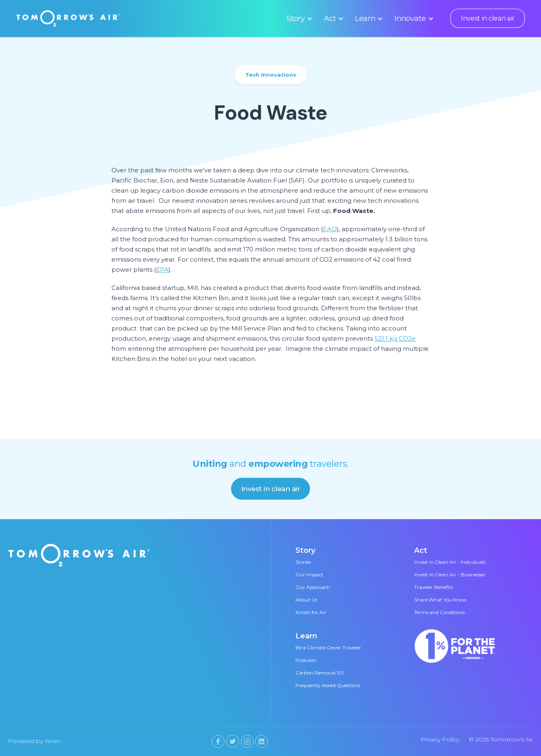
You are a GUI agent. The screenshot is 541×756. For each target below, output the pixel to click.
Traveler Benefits (433, 587)
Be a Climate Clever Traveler (328, 648)
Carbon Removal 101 (320, 673)
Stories (303, 562)
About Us (306, 600)
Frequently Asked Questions (328, 685)
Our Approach (313, 587)
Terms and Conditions (439, 612)
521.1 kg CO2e (395, 338)
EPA (162, 270)
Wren (52, 741)
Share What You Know (440, 600)
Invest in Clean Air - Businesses (450, 575)
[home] (68, 18)
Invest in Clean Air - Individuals (450, 562)
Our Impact (309, 575)
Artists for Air (311, 612)
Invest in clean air (488, 18)
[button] (298, 18)
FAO (330, 229)
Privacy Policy (440, 739)
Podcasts (306, 660)
